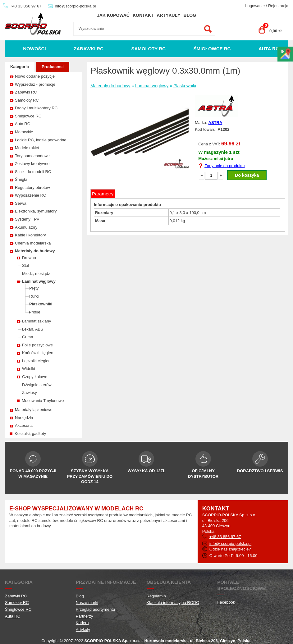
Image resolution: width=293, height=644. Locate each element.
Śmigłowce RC (212, 49)
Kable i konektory (30, 235)
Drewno (29, 258)
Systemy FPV (27, 219)
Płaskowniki (41, 304)
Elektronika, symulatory (36, 211)
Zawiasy (30, 393)
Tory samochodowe (32, 156)
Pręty (34, 288)
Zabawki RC (89, 49)
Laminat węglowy (39, 281)
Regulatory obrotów (32, 187)
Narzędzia (24, 418)
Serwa (21, 203)
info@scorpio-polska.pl (76, 6)
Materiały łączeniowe (34, 410)
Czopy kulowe (35, 377)
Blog (190, 15)
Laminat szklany (37, 321)
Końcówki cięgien (38, 353)
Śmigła (21, 179)
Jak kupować (113, 15)
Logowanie (255, 6)
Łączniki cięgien (36, 361)
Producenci (53, 67)
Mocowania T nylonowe (43, 401)
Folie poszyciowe (37, 345)
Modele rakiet (27, 148)
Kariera (82, 623)
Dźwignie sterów (37, 385)
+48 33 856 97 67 (26, 6)
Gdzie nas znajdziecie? (230, 549)
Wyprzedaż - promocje (35, 84)
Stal (25, 265)
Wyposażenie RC (30, 195)
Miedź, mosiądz (36, 274)
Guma (27, 337)
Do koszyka (247, 175)
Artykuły (168, 15)
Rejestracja (278, 6)
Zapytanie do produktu (224, 166)
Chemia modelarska (33, 243)
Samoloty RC (148, 49)
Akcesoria (24, 425)
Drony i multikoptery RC (36, 108)
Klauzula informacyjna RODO (173, 603)
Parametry (103, 194)
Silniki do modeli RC (33, 172)
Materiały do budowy (35, 251)
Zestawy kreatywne (32, 164)
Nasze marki (87, 603)
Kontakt (143, 15)
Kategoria (20, 67)
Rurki (34, 296)
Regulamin (156, 596)
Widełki (29, 369)
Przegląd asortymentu (95, 609)
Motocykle (24, 132)
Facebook (226, 602)
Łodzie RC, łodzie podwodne (41, 140)
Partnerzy (85, 616)
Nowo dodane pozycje (35, 76)
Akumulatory (26, 227)
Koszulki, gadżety (30, 434)
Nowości (34, 49)
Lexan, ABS (33, 329)
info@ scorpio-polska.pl (230, 544)
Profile (35, 312)
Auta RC (269, 49)
